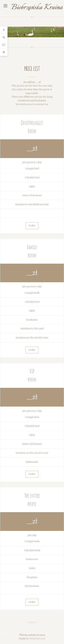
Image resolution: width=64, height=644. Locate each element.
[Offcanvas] (4, 52)
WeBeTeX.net (37, 639)
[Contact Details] (4, 45)
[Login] (4, 30)
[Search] (4, 37)
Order (32, 226)
